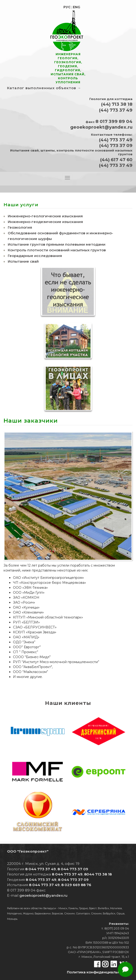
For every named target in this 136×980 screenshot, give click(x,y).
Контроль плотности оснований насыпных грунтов (57, 250)
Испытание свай (23, 261)
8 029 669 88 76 (76, 885)
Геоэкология (20, 227)
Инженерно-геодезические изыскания (45, 222)
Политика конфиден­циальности (98, 972)
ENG (76, 7)
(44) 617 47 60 (116, 160)
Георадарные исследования (35, 256)
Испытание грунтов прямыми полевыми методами (57, 244)
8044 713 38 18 (98, 874)
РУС (67, 7)
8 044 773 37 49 (41, 869)
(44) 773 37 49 (116, 110)
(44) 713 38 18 (117, 104)
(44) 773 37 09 (116, 145)
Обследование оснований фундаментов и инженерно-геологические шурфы (60, 236)
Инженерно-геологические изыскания (45, 216)
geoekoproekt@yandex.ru (101, 127)
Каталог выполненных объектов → (44, 88)
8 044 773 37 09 (73, 869)
